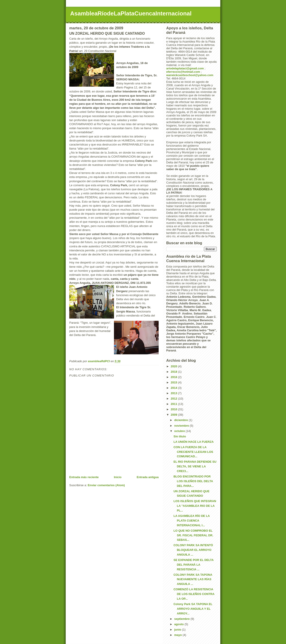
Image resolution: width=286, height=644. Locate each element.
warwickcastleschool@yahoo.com (190, 75)
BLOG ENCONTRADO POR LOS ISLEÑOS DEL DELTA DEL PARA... (193, 481)
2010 (174, 409)
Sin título (180, 436)
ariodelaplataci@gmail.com (185, 68)
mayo (179, 635)
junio (178, 630)
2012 (174, 399)
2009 (174, 415)
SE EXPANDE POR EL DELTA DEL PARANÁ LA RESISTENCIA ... (193, 565)
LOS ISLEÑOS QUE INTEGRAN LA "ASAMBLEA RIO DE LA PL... (195, 506)
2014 (174, 388)
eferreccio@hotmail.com (183, 72)
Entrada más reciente (84, 477)
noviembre (182, 426)
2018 (174, 372)
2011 (174, 404)
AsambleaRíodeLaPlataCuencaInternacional (131, 13)
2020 (174, 366)
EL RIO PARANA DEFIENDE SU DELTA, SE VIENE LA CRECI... (195, 466)
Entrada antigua (148, 477)
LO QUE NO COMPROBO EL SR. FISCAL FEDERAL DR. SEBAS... (193, 535)
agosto (179, 624)
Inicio (118, 477)
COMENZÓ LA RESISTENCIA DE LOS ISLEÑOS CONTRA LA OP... (194, 594)
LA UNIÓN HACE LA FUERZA (193, 442)
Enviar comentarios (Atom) (106, 485)
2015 (174, 382)
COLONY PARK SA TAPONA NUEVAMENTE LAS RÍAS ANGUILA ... (193, 579)
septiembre (182, 619)
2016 (174, 377)
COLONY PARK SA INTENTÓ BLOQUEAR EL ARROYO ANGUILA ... (193, 550)
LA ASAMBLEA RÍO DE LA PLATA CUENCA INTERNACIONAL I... (191, 521)
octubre (180, 431)
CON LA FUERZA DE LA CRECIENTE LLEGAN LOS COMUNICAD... (193, 452)
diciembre (182, 420)
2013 (174, 393)
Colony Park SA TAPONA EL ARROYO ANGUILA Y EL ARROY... (193, 609)
